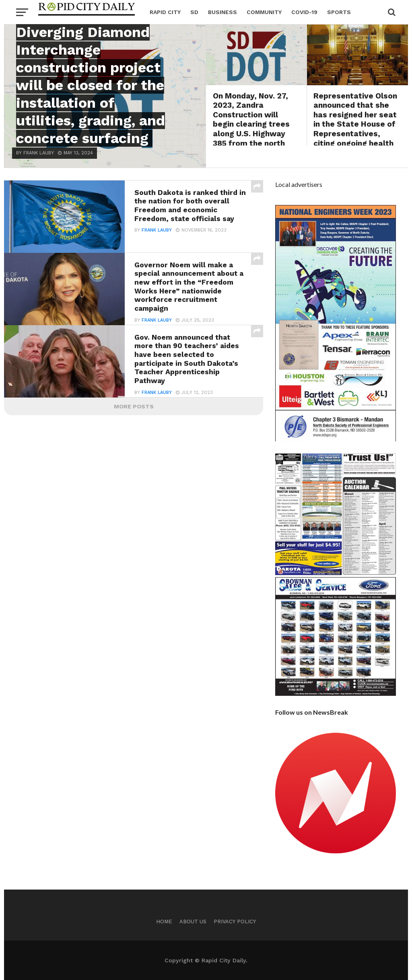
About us (193, 922)
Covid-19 (304, 12)
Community (264, 12)
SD (194, 12)
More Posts (134, 406)
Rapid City (165, 12)
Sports (339, 12)
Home (164, 922)
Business (222, 12)
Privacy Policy (235, 922)
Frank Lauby (157, 230)
